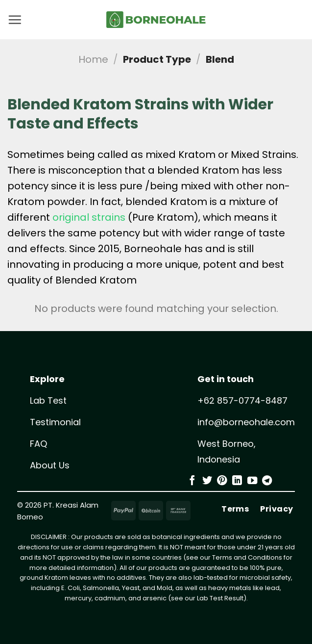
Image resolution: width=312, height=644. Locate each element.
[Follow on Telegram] (267, 481)
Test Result (227, 598)
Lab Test (48, 400)
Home (93, 59)
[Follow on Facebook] (192, 481)
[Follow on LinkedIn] (237, 481)
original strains (89, 217)
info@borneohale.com (246, 422)
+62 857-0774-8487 (242, 400)
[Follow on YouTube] (252, 481)
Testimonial (55, 422)
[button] (15, 20)
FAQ (38, 444)
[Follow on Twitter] (207, 481)
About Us (50, 465)
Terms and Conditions (247, 557)
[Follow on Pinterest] (222, 481)
